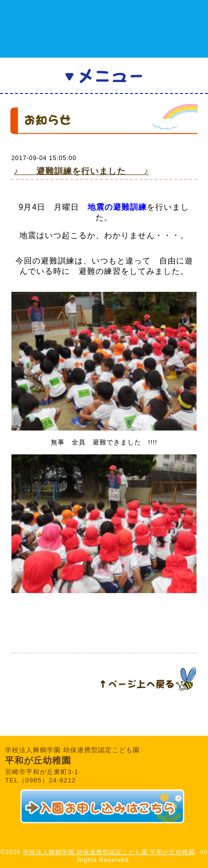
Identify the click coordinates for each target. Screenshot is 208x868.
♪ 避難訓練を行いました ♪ (81, 171)
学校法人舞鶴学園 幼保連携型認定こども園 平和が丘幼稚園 (109, 852)
